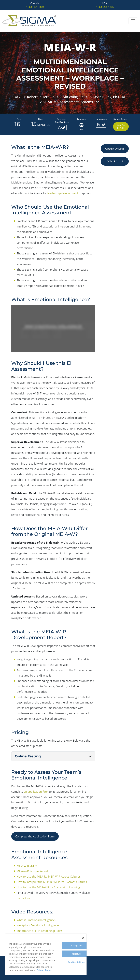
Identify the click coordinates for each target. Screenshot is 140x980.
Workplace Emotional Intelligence (38, 925)
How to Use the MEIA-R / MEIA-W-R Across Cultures (49, 877)
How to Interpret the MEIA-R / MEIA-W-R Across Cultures (52, 882)
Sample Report (121, 126)
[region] (46, 954)
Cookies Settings (76, 962)
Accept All (76, 945)
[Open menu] (133, 21)
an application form (36, 792)
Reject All (76, 954)
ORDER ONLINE (115, 149)
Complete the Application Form (35, 836)
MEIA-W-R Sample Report (32, 871)
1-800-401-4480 (35, 7)
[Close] (83, 938)
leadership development (63, 193)
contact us (23, 898)
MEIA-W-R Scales (27, 866)
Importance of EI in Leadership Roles (40, 931)
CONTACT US (115, 161)
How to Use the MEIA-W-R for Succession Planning (48, 887)
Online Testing (28, 756)
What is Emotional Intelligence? (36, 920)
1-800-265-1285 (105, 7)
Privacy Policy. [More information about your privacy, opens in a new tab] (44, 970)
